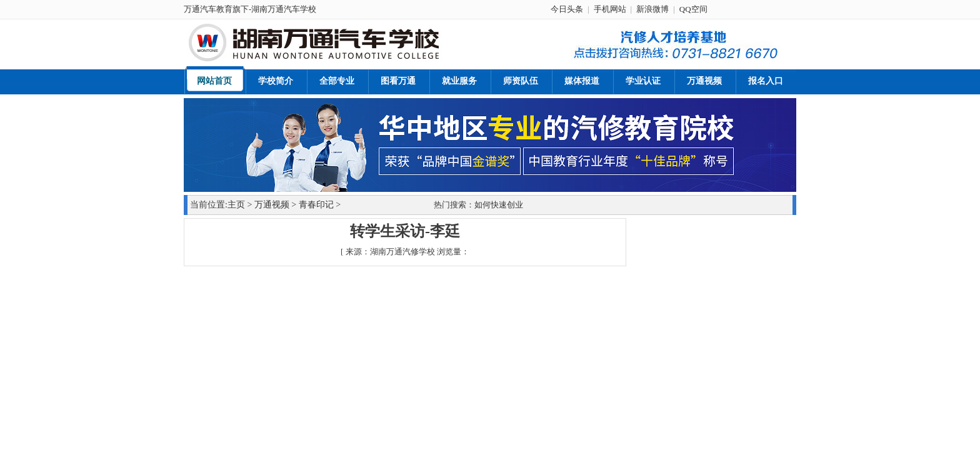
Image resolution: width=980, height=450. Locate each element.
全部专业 (337, 81)
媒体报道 (582, 81)
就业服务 (459, 81)
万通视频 (704, 81)
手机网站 (610, 9)
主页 (236, 205)
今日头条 (567, 9)
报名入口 (766, 81)
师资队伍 (521, 81)
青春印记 (316, 205)
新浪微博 (652, 9)
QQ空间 (693, 9)
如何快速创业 (499, 205)
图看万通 (398, 81)
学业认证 (643, 81)
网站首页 (214, 81)
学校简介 (276, 81)
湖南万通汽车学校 (284, 9)
